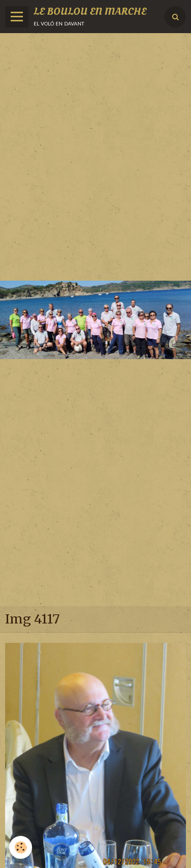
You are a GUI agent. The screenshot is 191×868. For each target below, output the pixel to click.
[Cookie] (21, 847)
